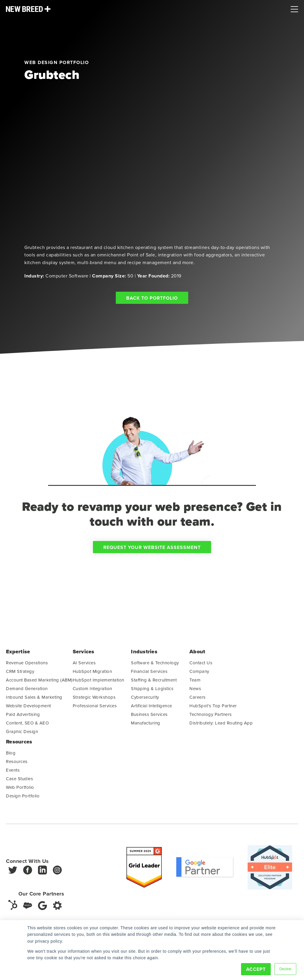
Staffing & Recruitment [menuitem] (154, 682)
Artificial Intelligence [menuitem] (152, 708)
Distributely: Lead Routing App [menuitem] (221, 725)
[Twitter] (13, 874)
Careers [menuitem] (198, 699)
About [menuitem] (197, 654)
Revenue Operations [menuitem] (27, 665)
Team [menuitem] (195, 682)
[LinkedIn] (42, 874)
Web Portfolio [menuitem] (20, 789)
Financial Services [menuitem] (149, 673)
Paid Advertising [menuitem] (23, 716)
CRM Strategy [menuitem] (20, 673)
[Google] (42, 907)
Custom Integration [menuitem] (92, 691)
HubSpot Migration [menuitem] (92, 673)
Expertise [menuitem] (18, 654)
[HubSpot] (13, 907)
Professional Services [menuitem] (95, 708)
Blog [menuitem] (11, 755)
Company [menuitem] (199, 673)
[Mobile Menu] (294, 8)
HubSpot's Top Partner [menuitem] (213, 708)
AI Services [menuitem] (84, 665)
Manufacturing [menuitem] (146, 725)
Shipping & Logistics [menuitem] (152, 691)
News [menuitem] (195, 691)
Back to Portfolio (152, 298)
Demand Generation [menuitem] (27, 691)
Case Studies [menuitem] (19, 781)
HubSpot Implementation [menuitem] (99, 682)
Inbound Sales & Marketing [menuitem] (34, 699)
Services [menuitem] (84, 654)
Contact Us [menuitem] (201, 665)
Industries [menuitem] (144, 654)
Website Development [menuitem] (28, 708)
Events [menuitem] (13, 772)
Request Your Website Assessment (152, 549)
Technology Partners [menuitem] (211, 716)
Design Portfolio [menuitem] (23, 798)
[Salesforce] (28, 908)
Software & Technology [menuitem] (155, 665)
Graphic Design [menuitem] (22, 734)
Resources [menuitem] (19, 744)
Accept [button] (256, 969)
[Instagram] (57, 874)
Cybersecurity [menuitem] (145, 699)
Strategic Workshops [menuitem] (94, 699)
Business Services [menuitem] (149, 716)
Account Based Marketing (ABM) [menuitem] (39, 682)
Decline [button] (285, 969)
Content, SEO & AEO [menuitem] (27, 725)
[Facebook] (28, 874)
